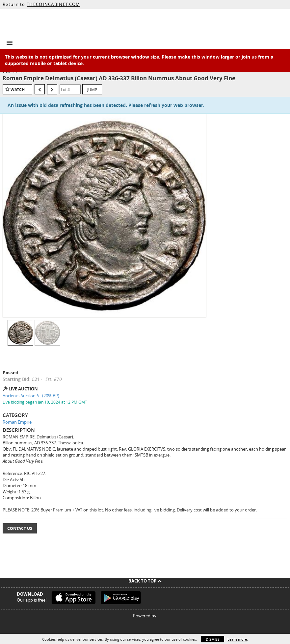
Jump (92, 89)
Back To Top (145, 581)
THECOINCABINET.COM (53, 4)
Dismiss (213, 639)
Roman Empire (17, 422)
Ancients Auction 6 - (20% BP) (31, 396)
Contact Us (20, 528)
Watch (18, 90)
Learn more (237, 639)
